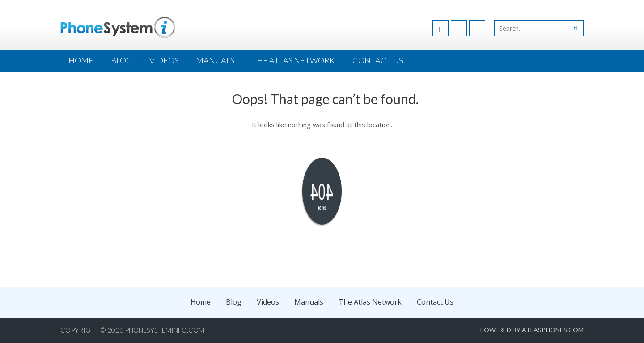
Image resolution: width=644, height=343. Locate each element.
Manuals (215, 60)
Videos (164, 60)
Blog (121, 60)
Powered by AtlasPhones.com (532, 330)
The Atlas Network (293, 60)
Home (81, 60)
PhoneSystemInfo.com (165, 330)
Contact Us (378, 60)
